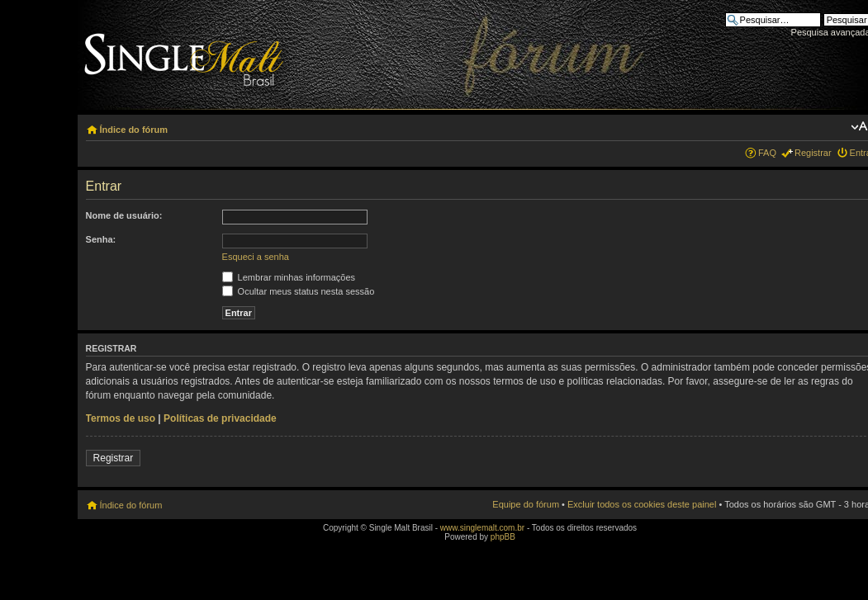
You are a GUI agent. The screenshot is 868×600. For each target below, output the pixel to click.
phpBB (503, 537)
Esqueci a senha (256, 257)
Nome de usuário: (124, 215)
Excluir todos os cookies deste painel (642, 504)
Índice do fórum (134, 130)
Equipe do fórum (526, 504)
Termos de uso (121, 418)
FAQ (767, 153)
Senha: (101, 239)
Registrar (813, 153)
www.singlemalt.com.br (482, 528)
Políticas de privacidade (220, 418)
